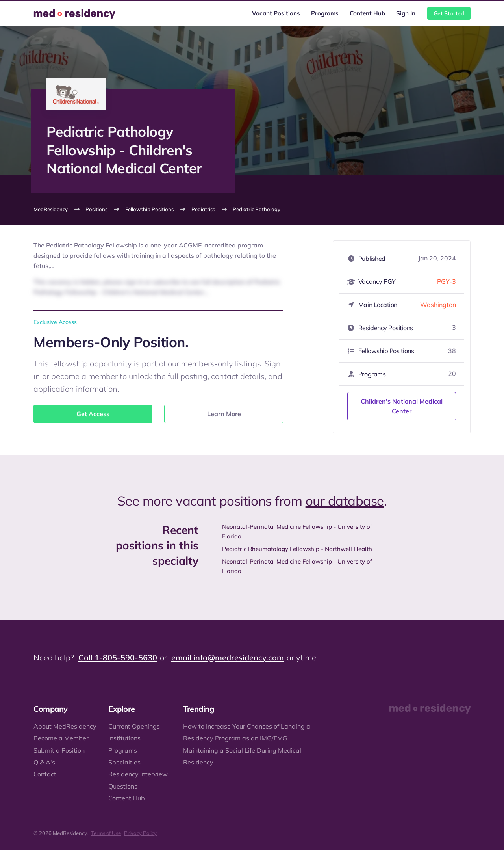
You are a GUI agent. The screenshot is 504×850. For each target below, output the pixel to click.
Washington (438, 305)
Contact (45, 774)
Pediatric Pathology (257, 209)
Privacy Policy (140, 833)
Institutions (124, 738)
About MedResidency (65, 726)
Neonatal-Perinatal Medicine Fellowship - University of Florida (297, 531)
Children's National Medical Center (402, 406)
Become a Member (61, 738)
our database (345, 501)
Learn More (224, 414)
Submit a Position (59, 750)
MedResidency (51, 209)
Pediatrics (203, 209)
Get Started (449, 13)
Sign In (406, 13)
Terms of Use (106, 833)
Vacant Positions (276, 13)
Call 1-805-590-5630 (118, 657)
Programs (325, 13)
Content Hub (367, 13)
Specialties (124, 762)
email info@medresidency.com (228, 657)
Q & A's (44, 762)
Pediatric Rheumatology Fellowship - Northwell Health (297, 549)
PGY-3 (447, 281)
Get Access (93, 414)
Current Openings (134, 726)
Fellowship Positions (149, 209)
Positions (96, 209)
